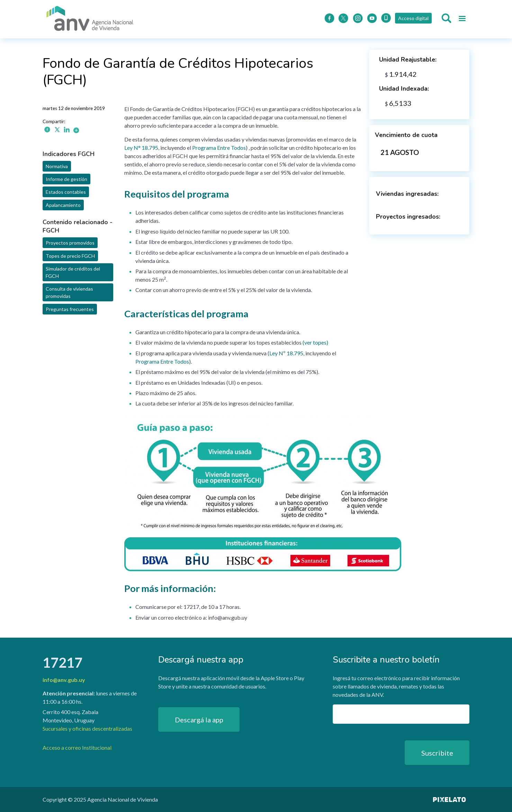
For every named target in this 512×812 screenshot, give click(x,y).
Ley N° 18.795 (141, 148)
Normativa (57, 166)
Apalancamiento (63, 205)
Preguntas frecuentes (70, 309)
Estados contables (66, 192)
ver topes (315, 342)
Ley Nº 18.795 (286, 353)
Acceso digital (413, 18)
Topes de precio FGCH (70, 256)
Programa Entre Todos (219, 148)
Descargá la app (199, 720)
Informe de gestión (66, 179)
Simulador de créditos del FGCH (73, 272)
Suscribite (437, 753)
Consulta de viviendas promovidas (69, 292)
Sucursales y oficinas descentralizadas (87, 728)
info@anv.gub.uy (64, 680)
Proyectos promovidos (70, 243)
